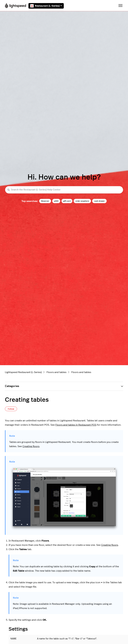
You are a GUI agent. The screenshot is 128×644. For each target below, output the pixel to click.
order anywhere (82, 201)
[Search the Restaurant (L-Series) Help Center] (64, 190)
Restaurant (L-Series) (46, 6)
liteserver (45, 201)
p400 (56, 201)
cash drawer (99, 201)
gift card (67, 201)
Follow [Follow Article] (11, 409)
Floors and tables (56, 372)
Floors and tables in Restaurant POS (76, 425)
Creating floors (31, 446)
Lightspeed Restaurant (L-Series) (23, 372)
